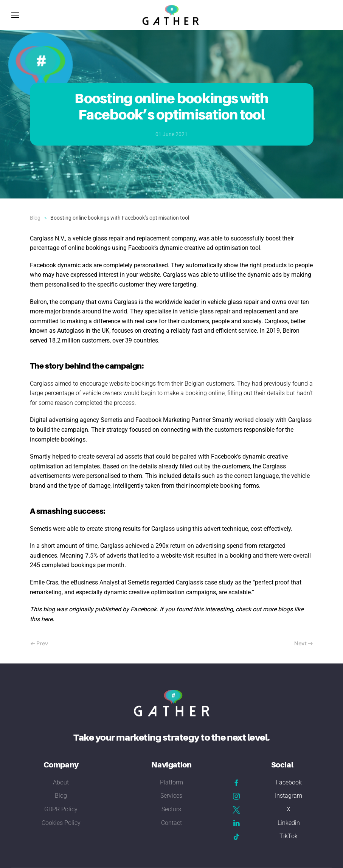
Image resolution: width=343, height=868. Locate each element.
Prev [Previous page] (40, 643)
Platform (171, 782)
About (61, 782)
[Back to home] (172, 15)
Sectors (171, 809)
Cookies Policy (61, 823)
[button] (15, 15)
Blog (61, 796)
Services (171, 796)
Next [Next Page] (303, 643)
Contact (171, 823)
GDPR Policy (61, 809)
